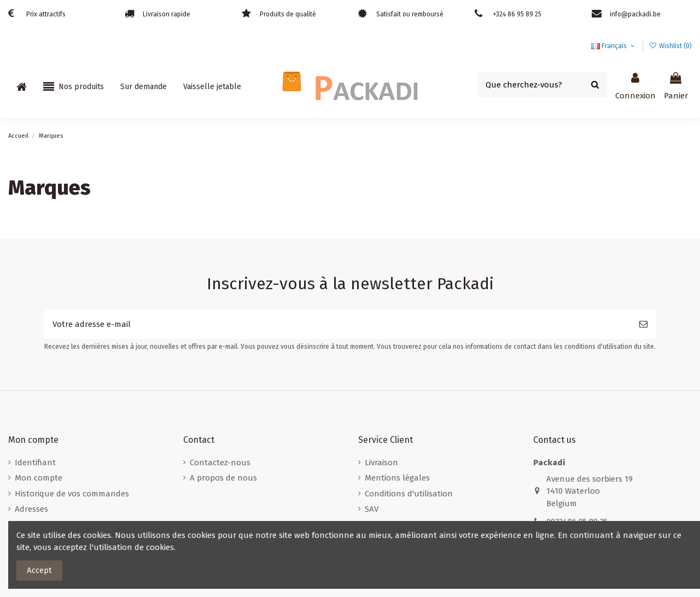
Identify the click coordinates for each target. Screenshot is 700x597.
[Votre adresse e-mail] (338, 324)
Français (614, 46)
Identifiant (35, 463)
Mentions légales (397, 478)
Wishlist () (670, 46)
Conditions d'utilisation (409, 494)
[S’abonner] (643, 324)
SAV (372, 509)
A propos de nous (223, 478)
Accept (39, 570)
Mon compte (39, 478)
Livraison (381, 463)
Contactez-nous (220, 463)
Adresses (31, 509)
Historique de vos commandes (72, 494)
